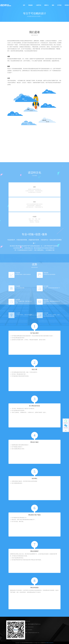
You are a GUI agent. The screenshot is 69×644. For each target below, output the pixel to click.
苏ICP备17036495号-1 (50, 643)
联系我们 (67, 5)
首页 (24, 5)
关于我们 (59, 5)
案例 (53, 5)
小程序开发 (38, 5)
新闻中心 (47, 5)
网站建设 (31, 5)
